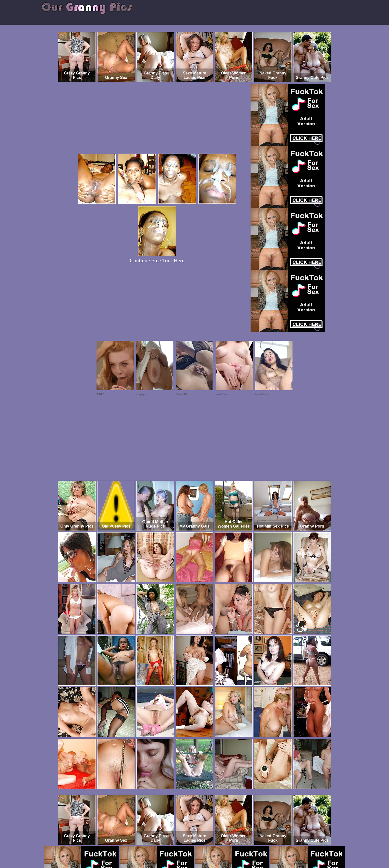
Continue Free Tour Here (157, 260)
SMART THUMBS (203, 847)
